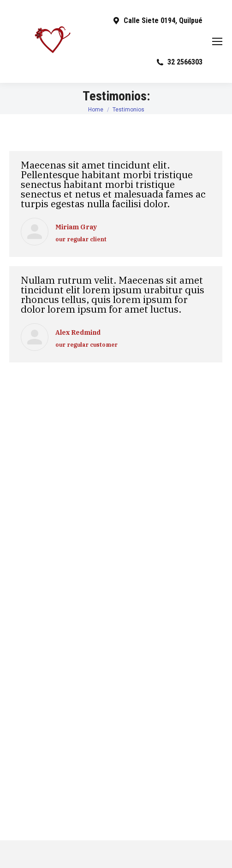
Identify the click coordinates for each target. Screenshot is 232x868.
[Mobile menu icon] (217, 41)
